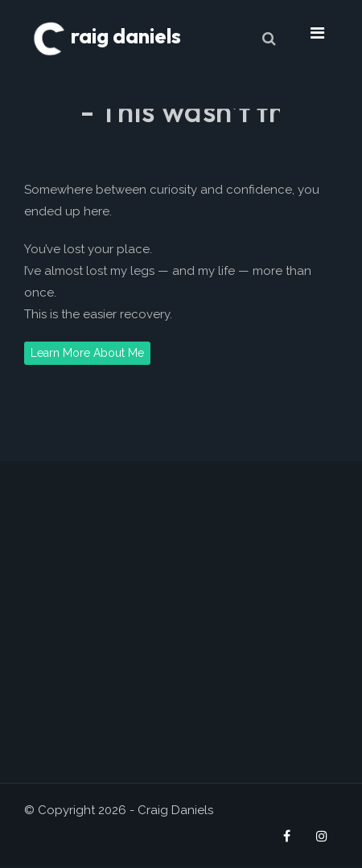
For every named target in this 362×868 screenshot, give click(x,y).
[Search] (269, 38)
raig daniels (107, 36)
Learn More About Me (87, 353)
